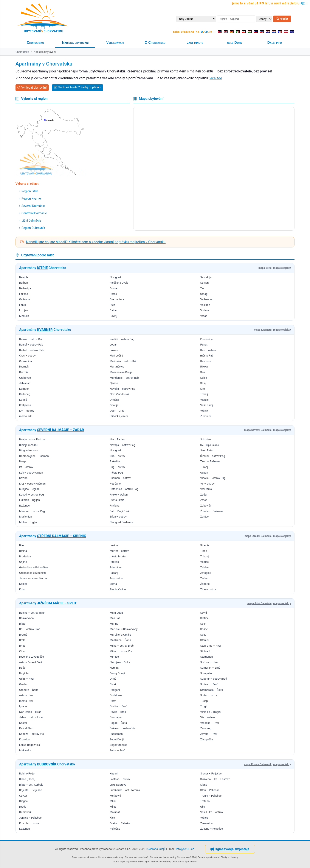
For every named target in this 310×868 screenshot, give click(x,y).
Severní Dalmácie (32, 206)
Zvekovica (206, 823)
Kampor (24, 389)
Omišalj (114, 400)
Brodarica (25, 556)
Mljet (113, 807)
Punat (204, 345)
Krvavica (24, 739)
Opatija (114, 405)
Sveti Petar (207, 450)
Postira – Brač (119, 706)
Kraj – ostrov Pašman (32, 484)
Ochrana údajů (157, 849)
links (141, 862)
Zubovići (205, 416)
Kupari (114, 773)
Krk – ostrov (27, 411)
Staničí (204, 640)
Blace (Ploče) (27, 779)
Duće (22, 668)
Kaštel (23, 723)
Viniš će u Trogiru (211, 712)
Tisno (204, 551)
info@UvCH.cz (185, 849)
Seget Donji (117, 739)
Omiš (113, 679)
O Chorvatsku (155, 43)
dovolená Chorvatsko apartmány (105, 857)
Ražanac (24, 506)
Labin (22, 305)
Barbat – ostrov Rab (31, 350)
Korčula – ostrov (29, 823)
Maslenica (25, 517)
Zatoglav (205, 573)
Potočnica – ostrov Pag (124, 489)
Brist (22, 646)
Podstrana (116, 695)
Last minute (195, 43)
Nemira (114, 668)
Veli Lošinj (206, 405)
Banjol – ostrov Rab (31, 345)
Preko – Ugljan (119, 495)
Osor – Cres (117, 411)
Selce (204, 378)
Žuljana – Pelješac (212, 829)
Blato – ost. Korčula (31, 785)
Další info (275, 43)
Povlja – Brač (118, 712)
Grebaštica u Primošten (34, 567)
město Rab (207, 356)
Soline (204, 629)
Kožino (23, 478)
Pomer (114, 288)
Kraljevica (25, 405)
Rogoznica (116, 578)
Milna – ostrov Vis (121, 651)
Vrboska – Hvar (210, 723)
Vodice (204, 562)
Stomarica (206, 657)
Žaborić (205, 584)
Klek (112, 818)
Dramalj (24, 367)
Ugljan (204, 473)
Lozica (114, 545)
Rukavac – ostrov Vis (123, 728)
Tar (202, 288)
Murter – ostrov (119, 551)
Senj (203, 372)
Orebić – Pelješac (121, 823)
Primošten (116, 567)
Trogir (204, 706)
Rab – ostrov (208, 350)
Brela (22, 640)
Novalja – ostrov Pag (122, 389)
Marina (114, 624)
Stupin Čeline (118, 589)
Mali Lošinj (116, 356)
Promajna (116, 717)
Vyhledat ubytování (32, 88)
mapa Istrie (265, 268)
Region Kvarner (30, 199)
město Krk (25, 416)
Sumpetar (206, 673)
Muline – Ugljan (29, 522)
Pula (112, 305)
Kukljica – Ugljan (29, 489)
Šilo (202, 389)
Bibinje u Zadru (28, 445)
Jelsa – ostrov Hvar (31, 717)
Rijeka (204, 367)
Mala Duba (116, 613)
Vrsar (203, 316)
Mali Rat (115, 618)
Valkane (205, 305)
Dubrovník (25, 812)
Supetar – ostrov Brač (213, 679)
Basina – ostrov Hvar (32, 613)
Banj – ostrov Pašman (33, 439)
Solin (203, 624)
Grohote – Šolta (29, 690)
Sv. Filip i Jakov (210, 445)
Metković (115, 796)
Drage (23, 461)
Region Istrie (28, 191)
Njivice (114, 383)
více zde (216, 78)
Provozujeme (79, 857)
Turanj (204, 467)
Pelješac (115, 829)
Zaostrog (206, 728)
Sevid (204, 613)
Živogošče (207, 739)
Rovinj (114, 316)
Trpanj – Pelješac (211, 796)
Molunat (115, 812)
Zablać (204, 567)
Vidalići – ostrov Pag (213, 478)
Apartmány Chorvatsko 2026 (180, 857)
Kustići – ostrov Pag (122, 339)
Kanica (23, 584)
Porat (113, 701)
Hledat (282, 19)
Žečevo (205, 578)
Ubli (203, 807)
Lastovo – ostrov (120, 779)
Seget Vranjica (119, 745)
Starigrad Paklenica (122, 522)
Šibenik (205, 545)
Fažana (24, 294)
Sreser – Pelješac (211, 773)
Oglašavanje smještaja (230, 849)
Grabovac (25, 378)
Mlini (113, 801)
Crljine (23, 562)
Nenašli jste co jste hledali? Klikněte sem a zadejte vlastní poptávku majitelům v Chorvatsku (96, 242)
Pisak (113, 684)
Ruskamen (116, 734)
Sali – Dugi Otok (120, 511)
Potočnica (206, 339)
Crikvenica (26, 361)
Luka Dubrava (118, 785)
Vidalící (205, 400)
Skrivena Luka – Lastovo (215, 779)
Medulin (24, 316)
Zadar (204, 495)
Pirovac (114, 562)
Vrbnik (204, 411)
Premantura (117, 299)
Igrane (23, 706)
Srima (113, 584)
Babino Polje (27, 773)
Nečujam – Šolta (120, 662)
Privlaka (115, 506)
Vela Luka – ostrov (212, 812)
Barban (23, 283)
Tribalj (204, 394)
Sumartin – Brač (210, 668)
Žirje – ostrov (208, 589)
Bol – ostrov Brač (30, 629)
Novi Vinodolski (119, 394)
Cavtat (23, 796)
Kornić (23, 400)
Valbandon (207, 299)
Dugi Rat (24, 673)
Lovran (114, 350)
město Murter (118, 556)
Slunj (203, 383)
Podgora (115, 690)
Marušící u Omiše (120, 635)
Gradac (24, 684)
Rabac (114, 310)
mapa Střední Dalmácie (258, 536)
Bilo (22, 545)
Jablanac (25, 383)
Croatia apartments (208, 857)
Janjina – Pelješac (30, 818)
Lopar (113, 345)
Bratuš (23, 635)
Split (203, 635)
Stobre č (205, 651)
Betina (23, 551)
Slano (204, 785)
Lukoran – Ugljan (29, 500)
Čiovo (23, 651)
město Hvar (26, 701)
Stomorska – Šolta (212, 690)
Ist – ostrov (26, 467)
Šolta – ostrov (209, 695)
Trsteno (205, 801)
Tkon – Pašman (210, 461)
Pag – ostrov (118, 467)
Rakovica (206, 361)
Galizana (24, 299)
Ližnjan (24, 310)
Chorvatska (156, 857)
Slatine (204, 618)
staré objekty (121, 862)
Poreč (113, 294)
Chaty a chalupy (229, 857)
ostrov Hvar (26, 695)
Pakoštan (116, 461)
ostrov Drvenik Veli (30, 662)
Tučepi (204, 701)
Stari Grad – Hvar (211, 646)
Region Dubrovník (32, 228)
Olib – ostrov (118, 456)
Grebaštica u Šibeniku (32, 573)
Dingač (23, 801)
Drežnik (24, 372)
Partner (133, 862)
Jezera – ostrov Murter (33, 578)
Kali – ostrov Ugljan (31, 473)
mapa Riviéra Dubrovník (258, 764)
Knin (22, 589)
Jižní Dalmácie (30, 221)
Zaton (204, 500)
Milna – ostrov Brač (122, 646)
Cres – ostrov (27, 356)
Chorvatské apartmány (184, 862)
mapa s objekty (282, 268)
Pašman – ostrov (120, 478)
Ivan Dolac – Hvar (30, 712)
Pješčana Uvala (119, 283)
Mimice (114, 657)
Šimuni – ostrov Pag (213, 456)
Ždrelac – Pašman (211, 511)
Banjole (24, 277)
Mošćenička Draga (121, 372)
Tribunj (204, 556)
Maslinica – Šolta (120, 640)
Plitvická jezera (119, 416)
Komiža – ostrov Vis (31, 734)
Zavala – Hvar (209, 734)
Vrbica (204, 818)
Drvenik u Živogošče (32, 657)
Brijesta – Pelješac (31, 790)
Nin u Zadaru (118, 439)
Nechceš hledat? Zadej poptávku (77, 87)
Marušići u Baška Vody (124, 629)
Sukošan (205, 439)
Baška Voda (26, 618)
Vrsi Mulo (206, 489)
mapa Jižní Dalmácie (259, 603)
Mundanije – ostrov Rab (124, 378)
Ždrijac (204, 517)
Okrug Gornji (117, 673)
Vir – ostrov (207, 484)
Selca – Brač (118, 750)
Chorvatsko (36, 43)
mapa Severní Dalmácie (258, 430)
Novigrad (115, 277)
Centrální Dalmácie (33, 213)
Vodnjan (205, 310)
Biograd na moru (29, 450)
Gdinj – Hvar (27, 679)
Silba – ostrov (118, 517)
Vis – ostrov (208, 717)
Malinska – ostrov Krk (123, 361)
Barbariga (25, 288)
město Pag (116, 473)
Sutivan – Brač (209, 684)
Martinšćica (117, 367)
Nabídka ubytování (75, 43)
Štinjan (204, 283)
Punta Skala (117, 500)
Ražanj (114, 573)
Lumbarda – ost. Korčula (125, 790)
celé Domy (235, 43)
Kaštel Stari (26, 728)
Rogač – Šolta (118, 723)
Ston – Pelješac (210, 790)
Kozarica (24, 829)
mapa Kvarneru (263, 330)
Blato (22, 624)
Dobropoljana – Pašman (34, 456)
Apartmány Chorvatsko (157, 862)
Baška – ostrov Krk (31, 339)
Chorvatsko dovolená (136, 857)
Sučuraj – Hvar (209, 662)
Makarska (25, 750)
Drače (23, 807)
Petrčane (115, 484)
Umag (204, 294)
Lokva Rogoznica (30, 745)
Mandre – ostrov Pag (32, 511)
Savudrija (206, 277)
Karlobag (25, 394)
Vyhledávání (115, 43)
